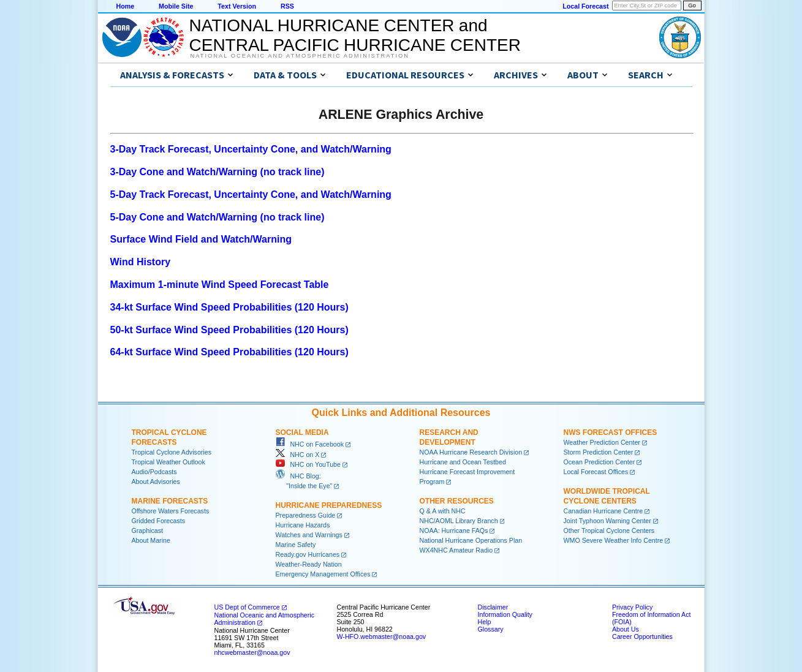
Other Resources (457, 501)
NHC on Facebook (310, 444)
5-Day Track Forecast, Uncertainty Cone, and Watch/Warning (251, 194)
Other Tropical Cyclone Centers (609, 530)
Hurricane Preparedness (329, 505)
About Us (626, 629)
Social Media (302, 432)
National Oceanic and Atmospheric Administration (300, 56)
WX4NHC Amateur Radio (456, 550)
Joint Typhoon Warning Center (607, 521)
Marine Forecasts (170, 501)
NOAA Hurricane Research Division (471, 452)
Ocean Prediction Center (600, 462)
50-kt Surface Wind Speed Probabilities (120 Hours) (229, 330)
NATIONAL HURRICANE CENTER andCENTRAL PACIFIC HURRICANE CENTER (355, 35)
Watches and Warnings (309, 535)
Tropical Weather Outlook (168, 462)
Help (485, 622)
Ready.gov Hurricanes (308, 554)
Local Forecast (585, 6)
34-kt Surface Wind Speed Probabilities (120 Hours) (229, 307)
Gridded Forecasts (159, 521)
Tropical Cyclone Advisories (172, 452)
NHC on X (298, 455)
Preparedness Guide (306, 515)
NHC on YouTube (308, 464)
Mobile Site (176, 6)
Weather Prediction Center (602, 442)
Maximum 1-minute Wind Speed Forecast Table (220, 285)
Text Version (237, 6)
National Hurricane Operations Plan (471, 540)
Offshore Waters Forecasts (171, 511)
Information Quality (505, 614)
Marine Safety (296, 545)
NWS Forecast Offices (611, 432)
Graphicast (148, 530)
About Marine (151, 540)
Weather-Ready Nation (309, 564)
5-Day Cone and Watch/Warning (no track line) (218, 217)
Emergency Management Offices (323, 574)
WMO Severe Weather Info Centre (614, 540)
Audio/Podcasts (154, 472)
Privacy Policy (632, 607)
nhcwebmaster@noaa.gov (252, 652)
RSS (287, 6)
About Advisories (156, 481)
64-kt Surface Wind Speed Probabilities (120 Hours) (229, 352)
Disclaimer (493, 607)
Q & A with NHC (443, 511)
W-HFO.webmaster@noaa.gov (382, 636)
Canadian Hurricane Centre (603, 511)
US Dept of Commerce (247, 607)
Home (126, 6)
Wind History (141, 262)
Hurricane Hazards (303, 525)
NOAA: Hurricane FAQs (454, 530)
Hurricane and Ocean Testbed (463, 462)
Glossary (491, 629)
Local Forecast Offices (596, 472)
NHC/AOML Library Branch (459, 521)
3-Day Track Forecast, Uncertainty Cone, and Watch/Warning (251, 149)
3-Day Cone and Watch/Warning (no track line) (218, 172)
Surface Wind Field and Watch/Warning (201, 239)
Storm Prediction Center (599, 452)
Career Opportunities (642, 636)
